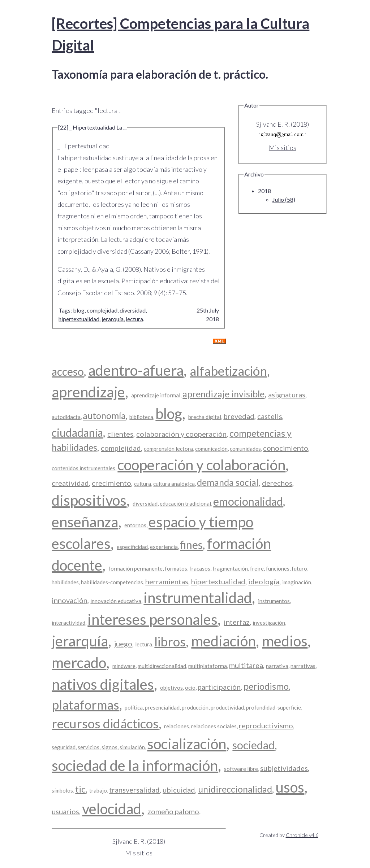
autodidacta (66, 417)
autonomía (104, 415)
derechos (277, 483)
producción (195, 707)
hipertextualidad (79, 319)
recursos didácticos (105, 723)
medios (285, 641)
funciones (278, 568)
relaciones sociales (214, 726)
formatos (176, 568)
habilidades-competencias (112, 582)
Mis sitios (283, 148)
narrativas (303, 666)
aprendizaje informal (156, 395)
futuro (299, 568)
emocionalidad (248, 501)
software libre (241, 769)
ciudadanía (77, 432)
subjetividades (284, 768)
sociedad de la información (135, 766)
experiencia (164, 547)
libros (170, 641)
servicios (89, 747)
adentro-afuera (136, 370)
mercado (79, 663)
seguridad (64, 747)
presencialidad (162, 707)
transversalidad (134, 790)
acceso (68, 371)
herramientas (167, 581)
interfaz (237, 622)
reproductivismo (266, 725)
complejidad (102, 310)
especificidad (132, 547)
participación (219, 687)
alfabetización (228, 371)
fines (191, 545)
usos (290, 787)
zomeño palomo (173, 811)
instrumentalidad (198, 598)
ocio (190, 688)
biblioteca (141, 417)
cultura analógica (174, 484)
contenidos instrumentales (83, 468)
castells (270, 416)
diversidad (133, 310)
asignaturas (287, 394)
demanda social (228, 482)
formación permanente (135, 568)
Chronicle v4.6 (302, 835)
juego (123, 644)
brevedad (239, 416)
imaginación (297, 582)
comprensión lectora (168, 449)
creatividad (70, 483)
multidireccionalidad (162, 666)
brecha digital (205, 417)
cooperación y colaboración (201, 465)
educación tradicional (185, 503)
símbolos (62, 790)
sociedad (253, 745)
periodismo (266, 686)
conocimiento (286, 448)
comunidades (245, 449)
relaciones (177, 726)
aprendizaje (88, 392)
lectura (134, 319)
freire (257, 568)
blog (79, 310)
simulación (132, 747)
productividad (227, 707)
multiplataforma (208, 666)
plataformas (85, 705)
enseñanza (85, 522)
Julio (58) (284, 199)
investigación (269, 623)
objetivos (171, 688)
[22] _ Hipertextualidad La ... (92, 127)
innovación (70, 600)
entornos (135, 525)
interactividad (68, 623)
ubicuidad (179, 790)
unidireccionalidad (235, 789)
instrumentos (274, 601)
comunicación (211, 449)
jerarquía (113, 319)
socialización (187, 744)
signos (109, 747)
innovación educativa (116, 601)
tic (80, 789)
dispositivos (89, 500)
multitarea (246, 665)
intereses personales (152, 619)
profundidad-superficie (274, 707)
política (134, 707)
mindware (124, 666)
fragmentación (230, 568)
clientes (120, 434)
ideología (264, 581)
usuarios (65, 811)
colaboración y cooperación (181, 434)
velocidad (112, 809)
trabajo (98, 790)
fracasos (200, 568)
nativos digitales (103, 684)
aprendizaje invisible (223, 394)
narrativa (277, 666)
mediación (223, 641)
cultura (143, 484)
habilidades (65, 582)
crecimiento (111, 483)
